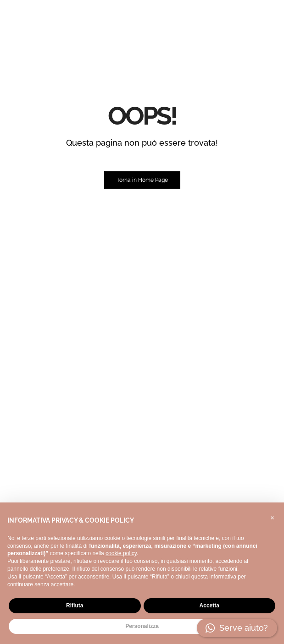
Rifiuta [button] (75, 606)
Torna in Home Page (142, 180)
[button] (272, 517)
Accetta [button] (209, 606)
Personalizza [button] (142, 626)
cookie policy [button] (121, 553)
